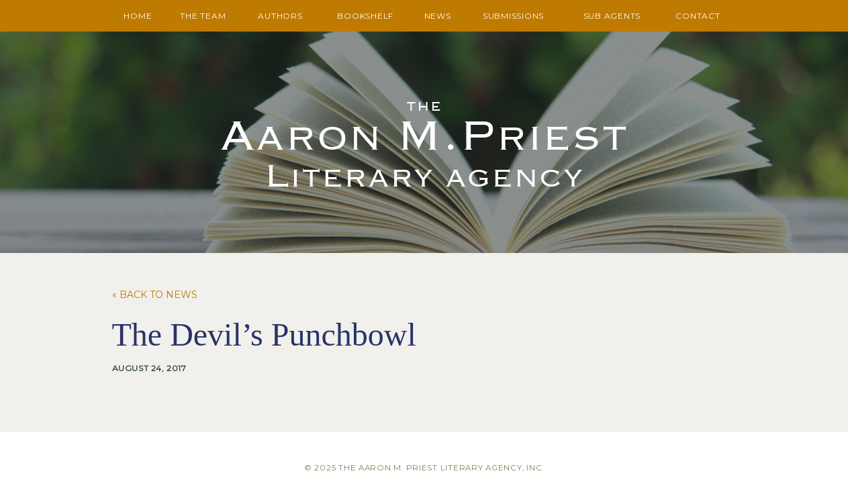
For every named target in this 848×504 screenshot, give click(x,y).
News (438, 16)
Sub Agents (612, 16)
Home (138, 16)
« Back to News (155, 295)
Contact (698, 16)
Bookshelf (365, 16)
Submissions (513, 16)
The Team (203, 16)
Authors (280, 16)
